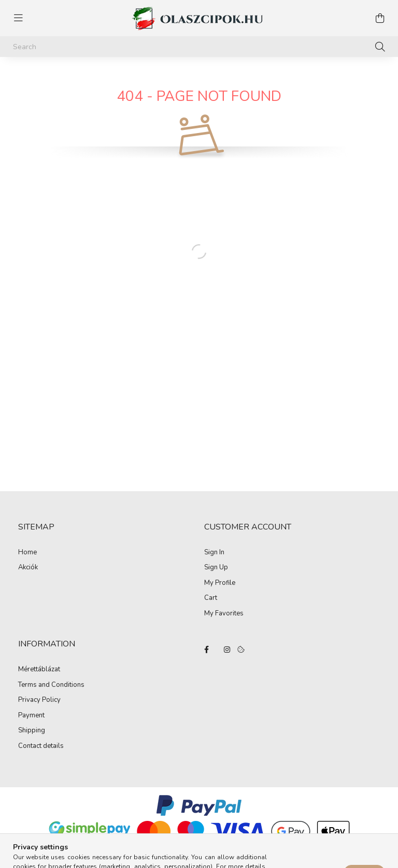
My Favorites (224, 614)
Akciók (28, 567)
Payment (31, 716)
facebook (206, 650)
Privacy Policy (39, 700)
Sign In (214, 553)
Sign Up (216, 568)
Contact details (41, 746)
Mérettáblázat (39, 670)
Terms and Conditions (51, 685)
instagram (227, 650)
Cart (211, 598)
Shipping (32, 731)
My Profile (220, 583)
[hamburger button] (18, 18)
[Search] (199, 47)
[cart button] (380, 18)
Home (27, 552)
